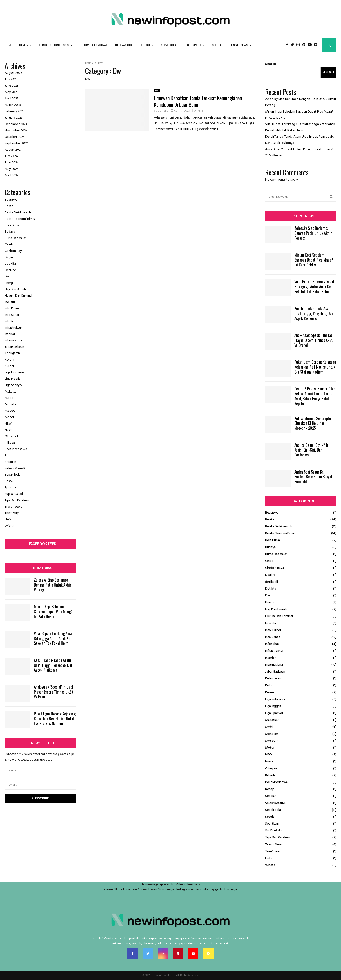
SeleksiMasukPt (16, 468)
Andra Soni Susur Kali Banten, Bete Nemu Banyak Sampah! (314, 477)
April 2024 (12, 175)
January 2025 (14, 118)
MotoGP (11, 411)
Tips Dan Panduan (17, 500)
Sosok (9, 481)
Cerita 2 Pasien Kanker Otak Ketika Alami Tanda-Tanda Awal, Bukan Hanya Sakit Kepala (315, 396)
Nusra (9, 430)
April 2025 (12, 99)
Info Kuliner (13, 309)
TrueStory (12, 513)
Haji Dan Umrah (15, 289)
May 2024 (12, 169)
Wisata (10, 526)
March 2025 (13, 105)
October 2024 (15, 137)
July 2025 (11, 79)
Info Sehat (12, 315)
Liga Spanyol (14, 385)
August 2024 (14, 150)
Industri (10, 302)
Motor (9, 417)
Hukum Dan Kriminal (93, 45)
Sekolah (218, 45)
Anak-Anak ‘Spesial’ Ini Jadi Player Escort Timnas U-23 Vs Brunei (54, 692)
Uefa (8, 520)
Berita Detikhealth (18, 213)
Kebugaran (12, 353)
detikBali (11, 264)
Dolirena (163, 111)
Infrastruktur (13, 328)
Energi (9, 283)
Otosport (194, 45)
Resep (9, 456)
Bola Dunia (12, 225)
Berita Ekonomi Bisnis (54, 45)
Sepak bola (168, 45)
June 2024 (12, 163)
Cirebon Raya (14, 251)
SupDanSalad (14, 494)
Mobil (9, 398)
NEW (8, 424)
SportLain (11, 488)
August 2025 (13, 73)
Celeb (9, 245)
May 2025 (12, 92)
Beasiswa (11, 200)
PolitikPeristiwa (16, 449)
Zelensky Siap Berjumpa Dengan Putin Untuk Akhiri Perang (53, 585)
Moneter (11, 404)
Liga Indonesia (15, 373)
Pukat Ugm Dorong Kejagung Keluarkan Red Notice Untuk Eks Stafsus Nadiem (55, 719)
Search (271, 64)
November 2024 (16, 131)
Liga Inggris (12, 379)
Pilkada (10, 443)
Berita (24, 45)
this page (231, 889)
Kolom (145, 45)
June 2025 (12, 86)
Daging (10, 257)
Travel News (239, 45)
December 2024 (16, 124)
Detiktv (10, 270)
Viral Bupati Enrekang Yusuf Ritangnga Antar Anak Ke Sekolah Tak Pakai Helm (54, 638)
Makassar (11, 392)
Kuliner (9, 366)
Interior (10, 334)
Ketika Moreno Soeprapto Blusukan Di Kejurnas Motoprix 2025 (313, 423)
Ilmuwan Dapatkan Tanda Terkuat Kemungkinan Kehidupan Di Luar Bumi (198, 101)
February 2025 (15, 111)
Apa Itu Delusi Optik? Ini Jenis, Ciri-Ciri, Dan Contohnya (312, 450)
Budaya (10, 232)
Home (8, 45)
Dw (157, 90)
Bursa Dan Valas (16, 238)
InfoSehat (12, 321)
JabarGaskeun (14, 347)
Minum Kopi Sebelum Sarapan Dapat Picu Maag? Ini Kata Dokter (53, 612)
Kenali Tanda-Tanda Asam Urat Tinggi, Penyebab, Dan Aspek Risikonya (53, 665)
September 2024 (17, 143)
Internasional (124, 45)
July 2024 (11, 156)
